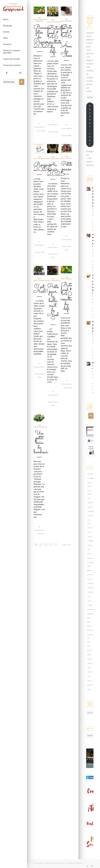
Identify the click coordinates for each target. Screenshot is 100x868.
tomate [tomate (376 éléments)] (90, 672)
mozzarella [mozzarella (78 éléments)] (90, 588)
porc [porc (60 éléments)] (89, 646)
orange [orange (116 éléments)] (90, 605)
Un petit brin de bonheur (41, 443)
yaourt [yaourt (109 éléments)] (90, 681)
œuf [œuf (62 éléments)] (89, 689)
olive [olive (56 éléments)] (89, 601)
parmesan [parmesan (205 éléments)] (90, 609)
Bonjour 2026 (43, 167)
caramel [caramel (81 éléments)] (90, 503)
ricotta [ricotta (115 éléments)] (90, 659)
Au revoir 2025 (56, 170)
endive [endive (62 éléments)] (90, 545)
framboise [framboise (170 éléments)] (90, 558)
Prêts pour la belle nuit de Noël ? (53, 303)
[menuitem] (14, 20)
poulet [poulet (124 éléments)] (90, 650)
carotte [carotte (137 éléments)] (90, 507)
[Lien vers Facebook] (7, 73)
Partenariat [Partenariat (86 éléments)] (90, 614)
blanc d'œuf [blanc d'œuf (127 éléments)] (89, 484)
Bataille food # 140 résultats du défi (70, 297)
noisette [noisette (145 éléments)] (90, 592)
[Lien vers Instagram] (20, 73)
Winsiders (79, 862)
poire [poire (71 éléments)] (89, 626)
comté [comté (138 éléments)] (90, 536)
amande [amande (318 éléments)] (90, 474)
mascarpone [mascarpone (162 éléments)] (90, 583)
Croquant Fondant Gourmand (54, 862)
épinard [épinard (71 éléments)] (90, 685)
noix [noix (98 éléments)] (89, 596)
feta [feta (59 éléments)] (89, 549)
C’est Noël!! (41, 289)
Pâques (39, 21)
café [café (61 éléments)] (89, 498)
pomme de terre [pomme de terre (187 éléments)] (90, 638)
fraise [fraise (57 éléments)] (89, 554)
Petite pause (67, 167)
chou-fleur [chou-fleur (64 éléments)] (89, 522)
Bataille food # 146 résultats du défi (56, 40)
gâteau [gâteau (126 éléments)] (90, 570)
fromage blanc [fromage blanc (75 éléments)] (90, 564)
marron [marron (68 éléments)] (90, 579)
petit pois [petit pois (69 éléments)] (89, 620)
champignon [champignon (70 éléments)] (90, 511)
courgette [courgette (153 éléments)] (90, 541)
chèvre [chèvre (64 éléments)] (90, 528)
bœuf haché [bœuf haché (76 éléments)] (90, 492)
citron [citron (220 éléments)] (89, 532)
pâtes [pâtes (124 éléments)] (89, 655)
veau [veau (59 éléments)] (89, 676)
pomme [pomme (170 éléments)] (90, 630)
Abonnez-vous (90, 125)
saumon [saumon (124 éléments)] (90, 663)
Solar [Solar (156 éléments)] (89, 668)
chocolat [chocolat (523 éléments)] (90, 516)
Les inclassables (40, 19)
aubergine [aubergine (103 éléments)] (90, 478)
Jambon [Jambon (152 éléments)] (90, 575)
